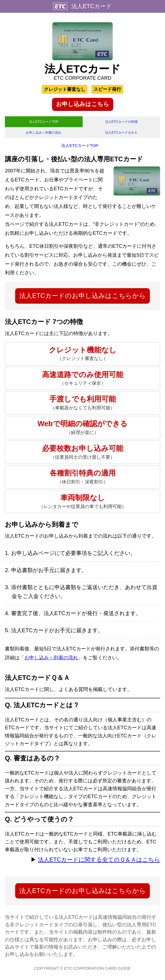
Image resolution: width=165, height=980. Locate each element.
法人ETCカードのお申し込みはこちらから (83, 298)
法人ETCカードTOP (44, 122)
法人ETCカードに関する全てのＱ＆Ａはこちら (99, 862)
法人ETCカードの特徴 (121, 122)
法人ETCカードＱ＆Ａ (121, 135)
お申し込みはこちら (83, 104)
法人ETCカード (92, 6)
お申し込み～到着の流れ (44, 135)
